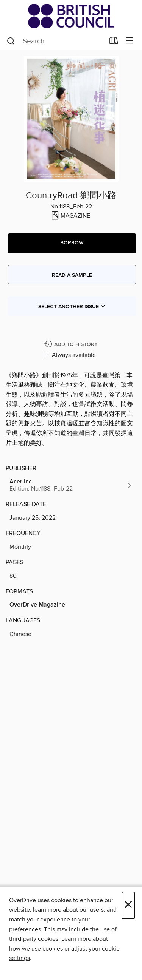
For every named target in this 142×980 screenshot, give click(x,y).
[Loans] (114, 42)
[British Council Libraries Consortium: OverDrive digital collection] (71, 16)
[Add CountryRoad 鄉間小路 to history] (72, 345)
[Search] (11, 41)
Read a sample (72, 275)
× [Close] (128, 905)
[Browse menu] (129, 41)
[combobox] (56, 41)
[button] (72, 243)
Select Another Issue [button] (72, 307)
